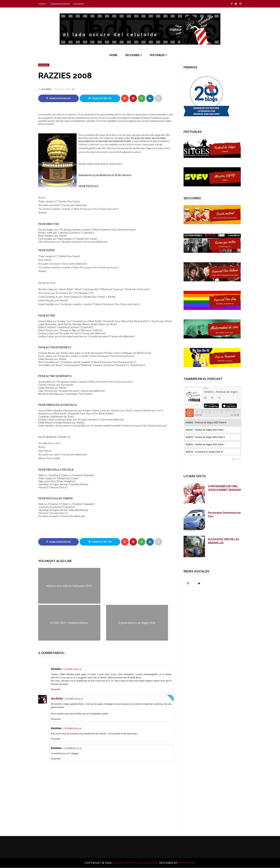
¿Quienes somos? (60, 4)
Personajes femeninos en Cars (224, 515)
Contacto (79, 4)
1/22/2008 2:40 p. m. (72, 669)
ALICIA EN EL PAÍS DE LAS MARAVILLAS (223, 541)
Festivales (158, 55)
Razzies (44, 65)
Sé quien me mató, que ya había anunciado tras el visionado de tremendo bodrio (122, 139)
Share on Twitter (100, 98)
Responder (56, 689)
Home (43, 4)
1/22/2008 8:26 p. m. (72, 728)
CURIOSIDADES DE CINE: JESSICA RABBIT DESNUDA (224, 488)
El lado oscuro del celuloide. (136, 863)
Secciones (134, 55)
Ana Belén (47, 89)
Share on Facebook (59, 98)
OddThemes (187, 863)
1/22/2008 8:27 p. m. (72, 748)
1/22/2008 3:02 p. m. (74, 699)
